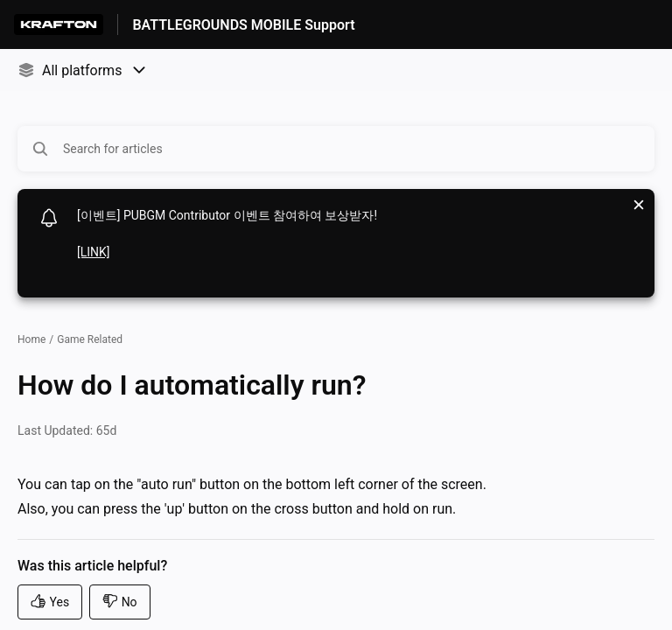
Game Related (90, 339)
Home (31, 339)
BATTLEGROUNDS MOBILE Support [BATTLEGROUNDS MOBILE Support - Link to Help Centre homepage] (243, 25)
